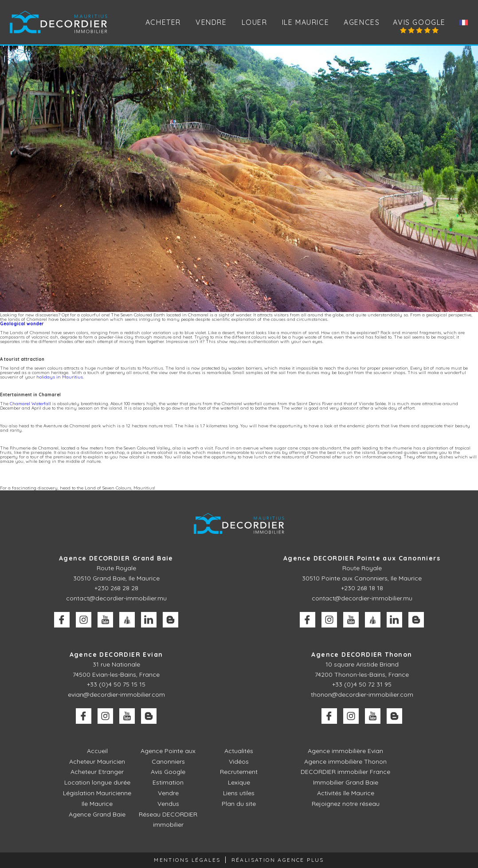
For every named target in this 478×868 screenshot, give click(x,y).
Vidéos (239, 761)
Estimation (168, 782)
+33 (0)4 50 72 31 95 (362, 684)
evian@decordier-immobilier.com (116, 694)
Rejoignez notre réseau (346, 804)
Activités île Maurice (346, 793)
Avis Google (419, 22)
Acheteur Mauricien (97, 761)
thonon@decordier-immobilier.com (362, 694)
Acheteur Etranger (97, 772)
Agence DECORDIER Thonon (362, 655)
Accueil (97, 751)
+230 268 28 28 (116, 588)
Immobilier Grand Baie (346, 782)
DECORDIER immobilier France (345, 772)
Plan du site (239, 804)
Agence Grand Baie (97, 814)
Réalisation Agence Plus (278, 860)
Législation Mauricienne (97, 793)
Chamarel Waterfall (30, 404)
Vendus (168, 804)
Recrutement (239, 772)
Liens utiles (239, 793)
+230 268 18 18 (362, 588)
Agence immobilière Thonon (345, 761)
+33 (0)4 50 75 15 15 (116, 684)
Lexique (239, 782)
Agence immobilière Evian (345, 751)
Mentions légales (187, 860)
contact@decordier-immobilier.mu (116, 598)
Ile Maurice (306, 22)
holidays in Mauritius (60, 377)
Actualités (239, 751)
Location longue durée (97, 782)
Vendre (168, 793)
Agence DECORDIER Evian (116, 655)
